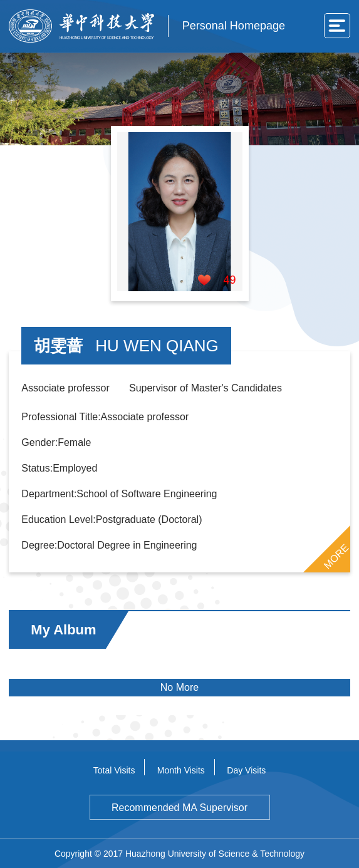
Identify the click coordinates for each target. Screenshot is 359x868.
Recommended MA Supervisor (179, 808)
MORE (336, 557)
